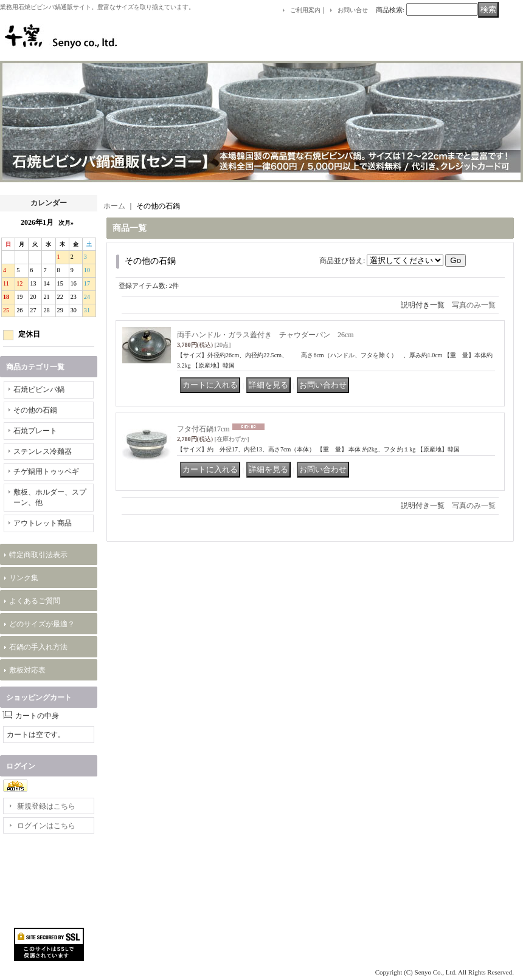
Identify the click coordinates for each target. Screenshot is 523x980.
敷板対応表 (27, 670)
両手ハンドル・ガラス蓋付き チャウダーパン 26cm (265, 335)
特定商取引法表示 (38, 555)
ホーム (114, 206)
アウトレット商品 (43, 523)
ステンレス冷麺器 (43, 451)
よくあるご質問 (35, 601)
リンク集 (24, 578)
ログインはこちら (46, 826)
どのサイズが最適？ (42, 624)
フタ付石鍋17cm (203, 429)
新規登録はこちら (46, 806)
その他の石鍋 (35, 410)
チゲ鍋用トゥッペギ (46, 471)
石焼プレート (35, 431)
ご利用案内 (305, 10)
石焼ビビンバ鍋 (39, 389)
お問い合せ (353, 10)
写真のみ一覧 (474, 305)
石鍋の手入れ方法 (38, 647)
